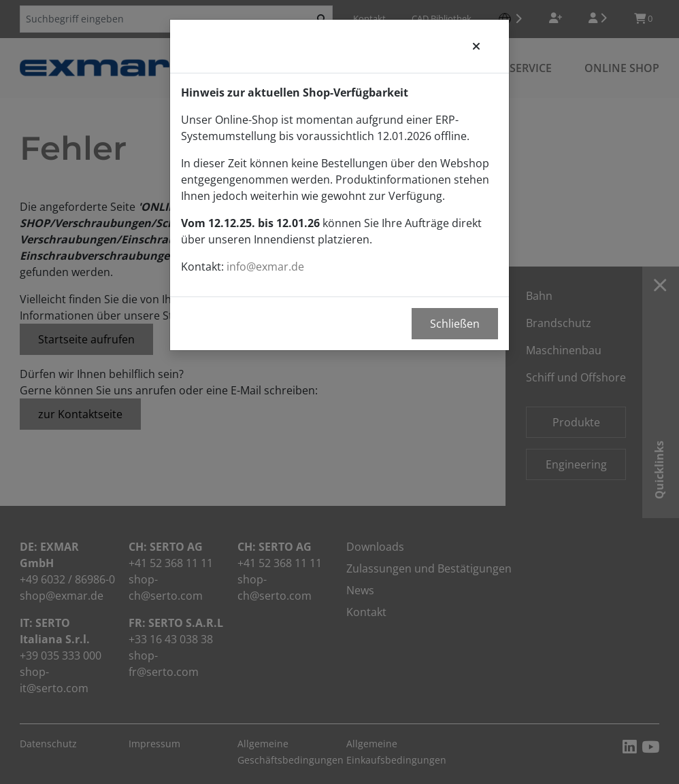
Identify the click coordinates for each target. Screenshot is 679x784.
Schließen (455, 324)
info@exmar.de (265, 267)
